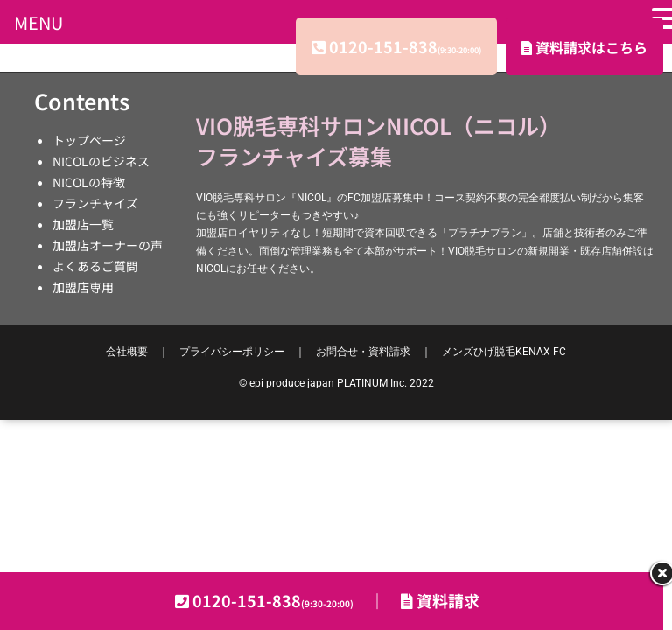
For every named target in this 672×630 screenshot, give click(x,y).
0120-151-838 (405, 46)
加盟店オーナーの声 (108, 245)
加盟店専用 (83, 287)
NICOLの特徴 (89, 182)
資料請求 (440, 600)
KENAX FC (504, 352)
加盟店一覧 (83, 224)
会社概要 (127, 352)
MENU (38, 22)
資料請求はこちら (584, 47)
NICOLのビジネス (101, 161)
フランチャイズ (95, 203)
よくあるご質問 (95, 266)
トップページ (89, 140)
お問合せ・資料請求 (363, 352)
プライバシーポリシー (232, 352)
